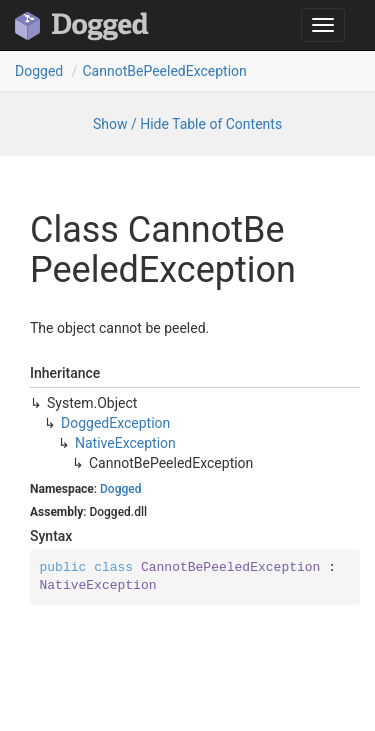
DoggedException (115, 423)
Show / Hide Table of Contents (187, 124)
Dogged (39, 71)
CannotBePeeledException (164, 71)
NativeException (125, 443)
